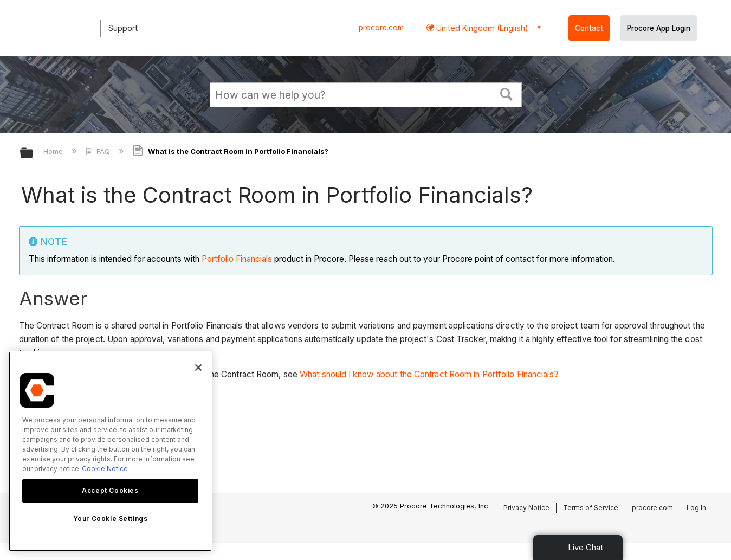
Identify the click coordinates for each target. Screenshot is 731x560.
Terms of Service (591, 508)
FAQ (99, 151)
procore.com (381, 28)
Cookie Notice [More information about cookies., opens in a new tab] (105, 469)
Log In (696, 508)
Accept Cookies (110, 490)
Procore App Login (659, 28)
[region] (110, 451)
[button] (506, 93)
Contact (589, 28)
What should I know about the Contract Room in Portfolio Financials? (429, 374)
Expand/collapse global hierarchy (34, 154)
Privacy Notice (526, 508)
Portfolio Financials (237, 259)
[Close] (198, 368)
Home (54, 151)
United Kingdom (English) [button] (481, 28)
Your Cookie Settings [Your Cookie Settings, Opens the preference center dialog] (111, 519)
